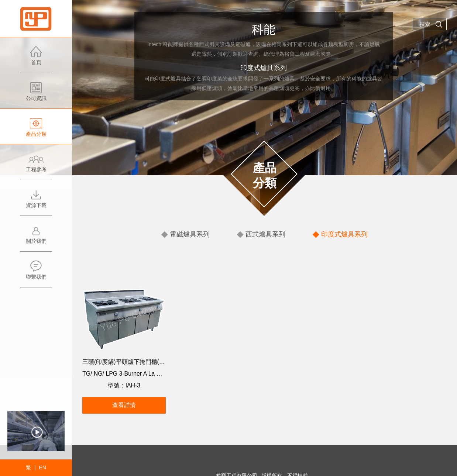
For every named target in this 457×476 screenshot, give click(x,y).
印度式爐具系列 (340, 234)
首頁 (36, 59)
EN (42, 468)
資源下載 (36, 202)
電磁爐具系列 (195, 234)
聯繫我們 (36, 274)
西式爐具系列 (266, 234)
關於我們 (36, 238)
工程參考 (36, 166)
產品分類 (36, 131)
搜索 (431, 24)
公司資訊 (36, 95)
